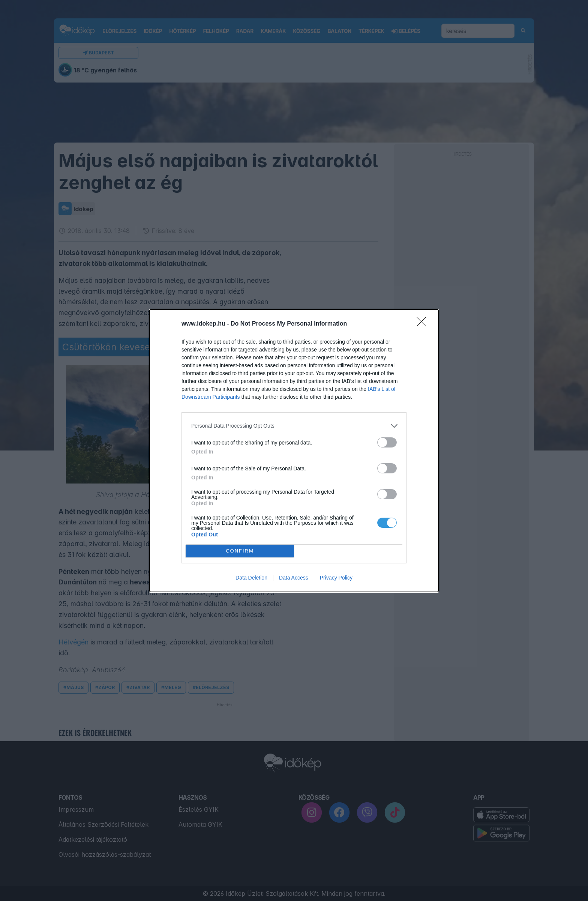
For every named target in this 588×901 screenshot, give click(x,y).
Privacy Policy (336, 578)
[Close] (424, 324)
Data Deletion (251, 578)
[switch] (387, 442)
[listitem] (294, 426)
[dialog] (294, 451)
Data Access (294, 578)
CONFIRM (240, 551)
